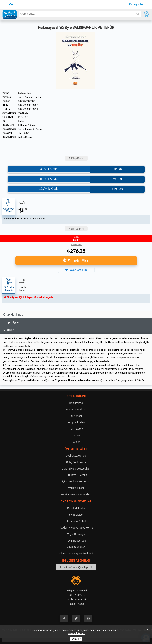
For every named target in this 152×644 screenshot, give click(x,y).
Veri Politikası (76, 488)
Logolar (76, 435)
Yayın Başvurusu (76, 541)
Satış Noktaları (76, 422)
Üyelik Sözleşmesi (76, 456)
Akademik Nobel (76, 521)
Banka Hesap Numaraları (76, 494)
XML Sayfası (76, 429)
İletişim (76, 442)
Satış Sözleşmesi (76, 462)
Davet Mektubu (76, 508)
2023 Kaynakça (76, 547)
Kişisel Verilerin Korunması (76, 482)
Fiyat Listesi (76, 515)
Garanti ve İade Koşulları (76, 469)
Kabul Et (76, 639)
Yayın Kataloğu (76, 534)
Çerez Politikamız (76, 633)
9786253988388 (26, 101)
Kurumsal (76, 416)
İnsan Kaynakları (76, 410)
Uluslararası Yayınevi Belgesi (76, 554)
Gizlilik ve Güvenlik (76, 475)
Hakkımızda (76, 403)
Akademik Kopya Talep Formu (76, 528)
